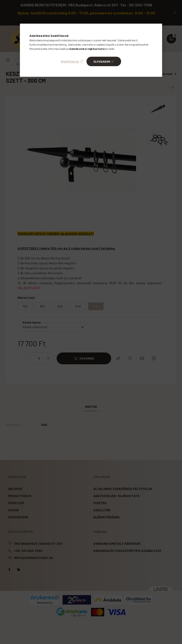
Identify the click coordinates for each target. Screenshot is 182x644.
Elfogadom (102, 61)
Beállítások (70, 61)
